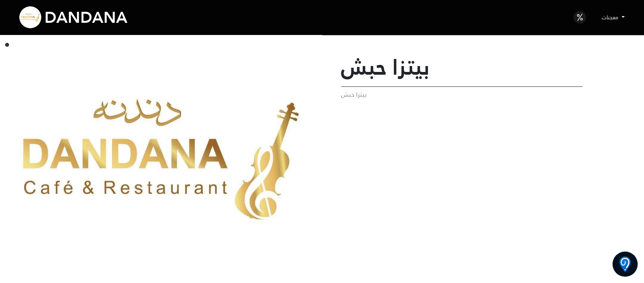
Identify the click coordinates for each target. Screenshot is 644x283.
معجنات (611, 17)
